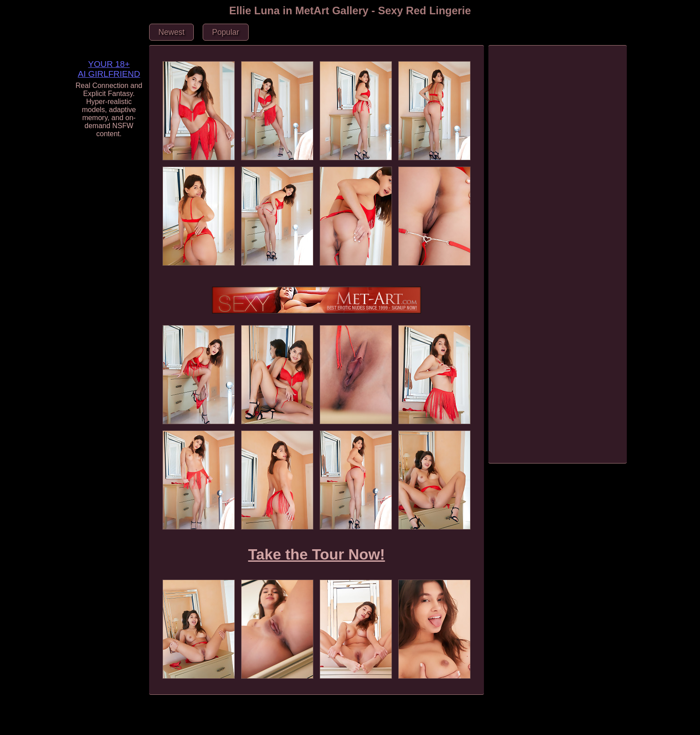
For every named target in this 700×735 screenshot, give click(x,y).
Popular (226, 32)
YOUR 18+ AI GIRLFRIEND (109, 69)
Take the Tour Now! (317, 554)
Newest (172, 32)
